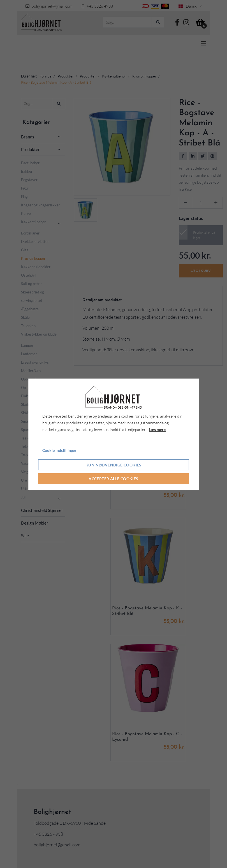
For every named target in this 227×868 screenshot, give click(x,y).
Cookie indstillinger (59, 450)
